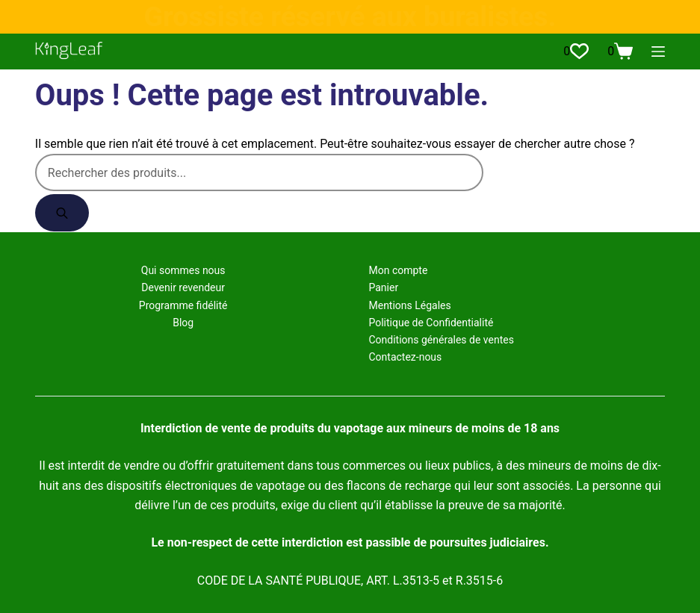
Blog (183, 323)
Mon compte (398, 270)
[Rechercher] (62, 213)
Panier (383, 287)
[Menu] (658, 52)
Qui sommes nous (183, 270)
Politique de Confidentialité (431, 323)
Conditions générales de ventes (441, 340)
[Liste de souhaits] (576, 52)
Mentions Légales (409, 305)
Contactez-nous (405, 357)
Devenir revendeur (183, 287)
